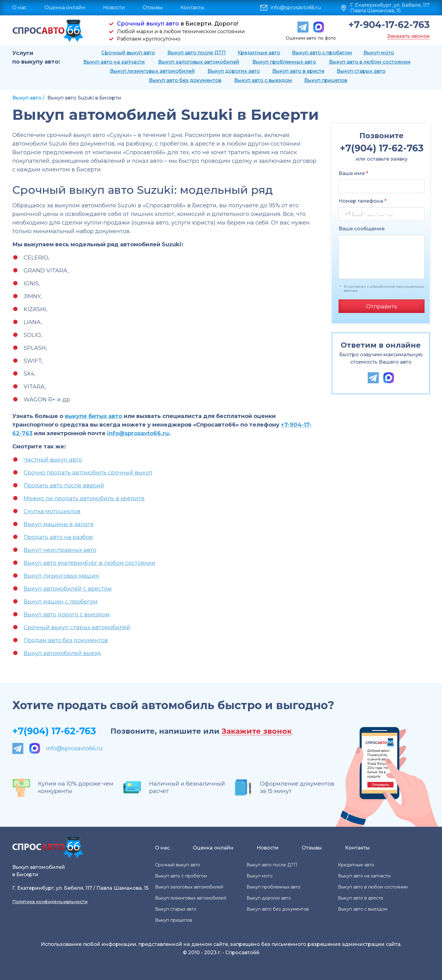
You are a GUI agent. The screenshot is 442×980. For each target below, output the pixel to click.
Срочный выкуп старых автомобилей (77, 627)
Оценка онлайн (65, 8)
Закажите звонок (257, 731)
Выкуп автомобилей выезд (62, 653)
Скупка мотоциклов (52, 511)
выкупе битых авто (93, 416)
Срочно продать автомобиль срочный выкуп (88, 473)
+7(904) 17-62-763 (54, 731)
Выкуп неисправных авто (60, 550)
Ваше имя (353, 173)
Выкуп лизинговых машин (61, 576)
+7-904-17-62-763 (389, 25)
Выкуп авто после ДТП (196, 53)
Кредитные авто (259, 53)
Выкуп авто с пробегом (322, 53)
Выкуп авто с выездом (263, 80)
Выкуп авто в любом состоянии (370, 62)
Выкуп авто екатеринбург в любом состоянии (89, 563)
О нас (19, 8)
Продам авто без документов (66, 640)
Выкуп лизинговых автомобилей (152, 71)
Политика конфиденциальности (50, 902)
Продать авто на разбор (58, 537)
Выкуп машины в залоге (59, 524)
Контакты (192, 8)
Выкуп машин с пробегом (61, 602)
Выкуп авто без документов (185, 80)
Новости (114, 8)
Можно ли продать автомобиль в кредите (84, 498)
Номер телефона (363, 201)
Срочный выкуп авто (148, 24)
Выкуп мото (379, 53)
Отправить (382, 306)
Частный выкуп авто (53, 460)
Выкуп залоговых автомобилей (199, 62)
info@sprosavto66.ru (296, 8)
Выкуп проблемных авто (284, 62)
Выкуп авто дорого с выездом (67, 615)
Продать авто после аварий (64, 486)
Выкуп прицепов (326, 80)
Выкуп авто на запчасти (114, 62)
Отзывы (153, 8)
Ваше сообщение (362, 229)
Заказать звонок (408, 36)
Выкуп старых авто (361, 71)
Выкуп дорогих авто (234, 71)
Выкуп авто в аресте (298, 71)
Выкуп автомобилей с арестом (68, 589)
